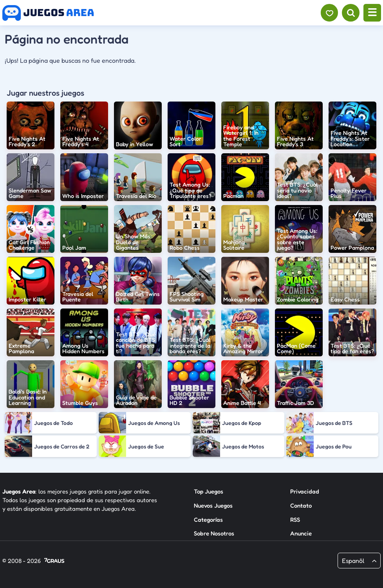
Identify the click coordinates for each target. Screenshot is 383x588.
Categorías (208, 520)
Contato (301, 505)
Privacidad (305, 491)
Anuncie (301, 533)
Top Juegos (209, 491)
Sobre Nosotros (214, 533)
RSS (295, 520)
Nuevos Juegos (213, 505)
